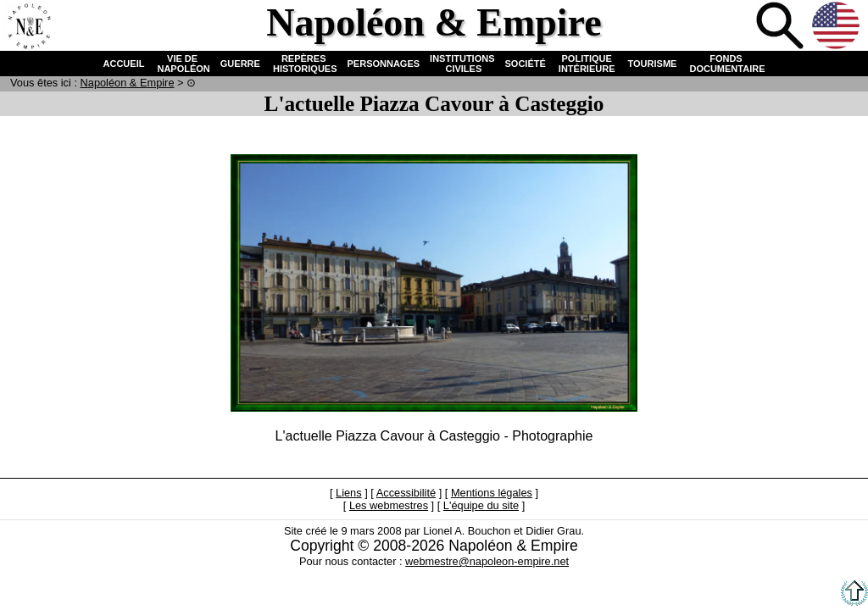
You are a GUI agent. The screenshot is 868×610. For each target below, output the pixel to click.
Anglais (837, 27)
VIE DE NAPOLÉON (182, 64)
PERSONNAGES (384, 64)
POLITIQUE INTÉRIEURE (587, 64)
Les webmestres (389, 505)
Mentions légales (492, 493)
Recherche (782, 27)
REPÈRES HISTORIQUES (304, 64)
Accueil (29, 27)
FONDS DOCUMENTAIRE (726, 64)
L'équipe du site (481, 505)
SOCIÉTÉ (526, 64)
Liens (349, 493)
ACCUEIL (124, 64)
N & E (128, 83)
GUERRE (240, 64)
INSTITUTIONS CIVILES (462, 64)
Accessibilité (406, 493)
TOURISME (653, 64)
